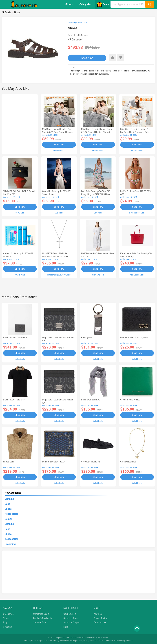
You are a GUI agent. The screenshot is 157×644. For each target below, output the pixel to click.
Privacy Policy (100, 618)
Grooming (10, 544)
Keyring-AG (87, 338)
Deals (103, 4)
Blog (5, 622)
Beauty (9, 519)
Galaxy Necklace (128, 462)
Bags (7, 504)
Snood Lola (9, 462)
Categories (85, 4)
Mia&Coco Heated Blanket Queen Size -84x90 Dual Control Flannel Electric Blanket (58, 132)
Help (66, 627)
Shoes (8, 509)
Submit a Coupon (72, 622)
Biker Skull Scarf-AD (91, 400)
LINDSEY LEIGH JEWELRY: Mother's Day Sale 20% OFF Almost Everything (55, 257)
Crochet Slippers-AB (91, 462)
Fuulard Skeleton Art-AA (54, 462)
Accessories (11, 514)
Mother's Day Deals (43, 618)
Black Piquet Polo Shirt (14, 400)
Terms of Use (100, 622)
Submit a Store (71, 618)
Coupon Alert (70, 614)
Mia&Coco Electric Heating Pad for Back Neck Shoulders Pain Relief (135, 132)
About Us (98, 614)
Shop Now (87, 58)
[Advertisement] (20, 124)
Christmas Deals (41, 614)
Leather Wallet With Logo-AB (134, 338)
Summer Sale (40, 622)
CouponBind (77, 641)
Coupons (7, 627)
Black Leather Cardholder (15, 338)
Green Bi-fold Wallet (130, 400)
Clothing (9, 499)
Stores (69, 4)
